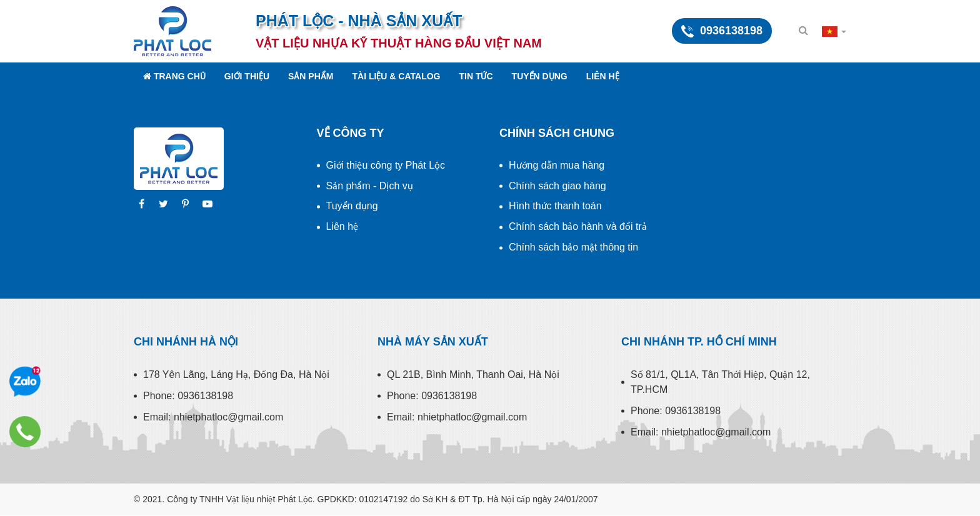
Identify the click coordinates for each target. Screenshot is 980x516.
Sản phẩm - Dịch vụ (370, 186)
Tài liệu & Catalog (396, 76)
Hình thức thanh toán (555, 206)
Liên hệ (603, 76)
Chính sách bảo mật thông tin (573, 247)
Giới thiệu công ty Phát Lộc (386, 165)
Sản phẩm (311, 76)
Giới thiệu (247, 76)
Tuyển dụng (540, 76)
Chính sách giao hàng (557, 186)
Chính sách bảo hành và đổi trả (578, 226)
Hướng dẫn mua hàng (557, 165)
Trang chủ (174, 76)
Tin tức (476, 76)
